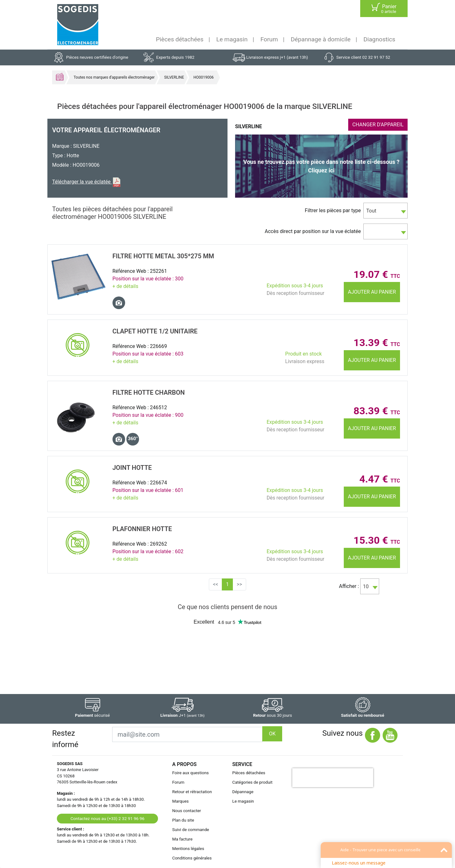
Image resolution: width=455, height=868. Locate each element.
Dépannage (243, 792)
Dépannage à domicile (321, 39)
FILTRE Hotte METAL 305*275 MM (163, 256)
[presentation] (333, 778)
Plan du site (183, 820)
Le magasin (232, 39)
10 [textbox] (366, 587)
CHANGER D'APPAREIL (378, 125)
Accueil (60, 77)
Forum (269, 39)
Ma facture (182, 839)
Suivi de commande (191, 830)
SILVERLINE (174, 77)
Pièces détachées (180, 39)
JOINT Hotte (132, 468)
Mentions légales (188, 849)
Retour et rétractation (192, 792)
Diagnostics (379, 39)
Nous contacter (187, 811)
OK (272, 734)
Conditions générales (192, 858)
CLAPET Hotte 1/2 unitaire (155, 331)
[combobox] (385, 211)
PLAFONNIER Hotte (142, 529)
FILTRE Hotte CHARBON (149, 392)
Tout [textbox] (371, 211)
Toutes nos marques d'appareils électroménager (114, 77)
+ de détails (125, 286)
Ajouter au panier (372, 292)
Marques (180, 801)
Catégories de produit (252, 782)
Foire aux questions (191, 773)
